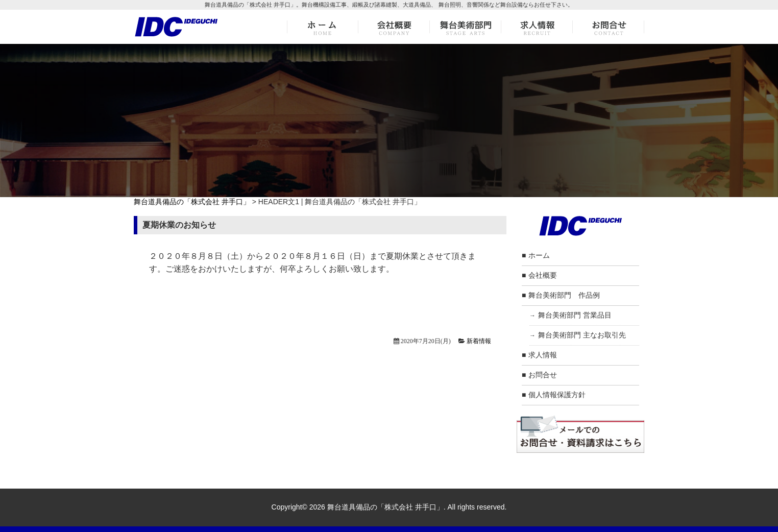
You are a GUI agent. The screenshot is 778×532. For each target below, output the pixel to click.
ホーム (539, 255)
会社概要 (543, 275)
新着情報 (479, 341)
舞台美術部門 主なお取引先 (582, 335)
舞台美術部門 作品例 (564, 295)
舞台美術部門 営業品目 (575, 315)
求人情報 (543, 355)
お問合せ (543, 375)
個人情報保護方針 (557, 395)
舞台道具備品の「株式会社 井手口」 (192, 202)
